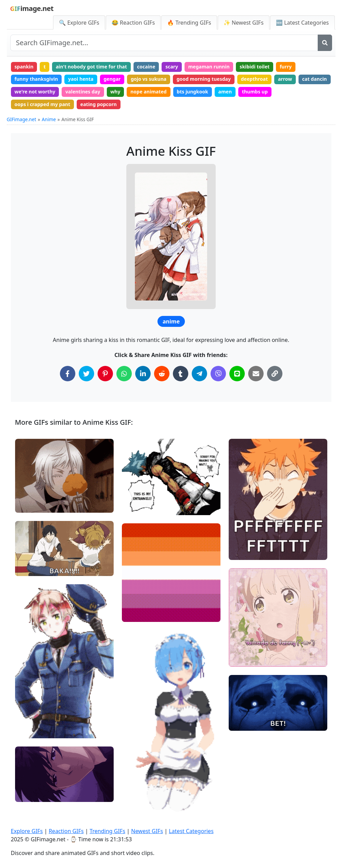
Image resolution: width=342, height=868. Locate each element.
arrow (285, 79)
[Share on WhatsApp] (124, 374)
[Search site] (164, 43)
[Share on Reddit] (162, 374)
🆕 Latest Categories (302, 23)
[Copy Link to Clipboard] (275, 374)
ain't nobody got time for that (91, 67)
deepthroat (255, 79)
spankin (24, 67)
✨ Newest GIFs (244, 23)
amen (225, 92)
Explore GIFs (27, 831)
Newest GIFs (147, 831)
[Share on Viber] (218, 374)
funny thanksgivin (36, 79)
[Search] (325, 43)
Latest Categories (191, 831)
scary (172, 67)
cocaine (146, 67)
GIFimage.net (22, 119)
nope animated (149, 92)
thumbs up (255, 92)
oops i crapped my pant (42, 104)
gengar (112, 79)
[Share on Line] (237, 374)
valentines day (83, 92)
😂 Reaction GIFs (133, 23)
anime (171, 321)
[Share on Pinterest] (105, 374)
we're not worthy (35, 92)
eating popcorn (99, 104)
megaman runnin (209, 67)
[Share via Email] (256, 374)
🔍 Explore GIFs (79, 23)
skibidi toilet (255, 67)
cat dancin (315, 79)
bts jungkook (192, 92)
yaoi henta (81, 79)
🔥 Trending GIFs (189, 23)
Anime (49, 119)
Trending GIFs (107, 831)
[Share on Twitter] (86, 374)
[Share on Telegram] (199, 374)
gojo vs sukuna (149, 79)
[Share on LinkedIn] (143, 374)
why (115, 92)
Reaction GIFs (66, 831)
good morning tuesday (204, 79)
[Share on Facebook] (68, 374)
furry (286, 67)
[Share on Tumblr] (181, 374)
